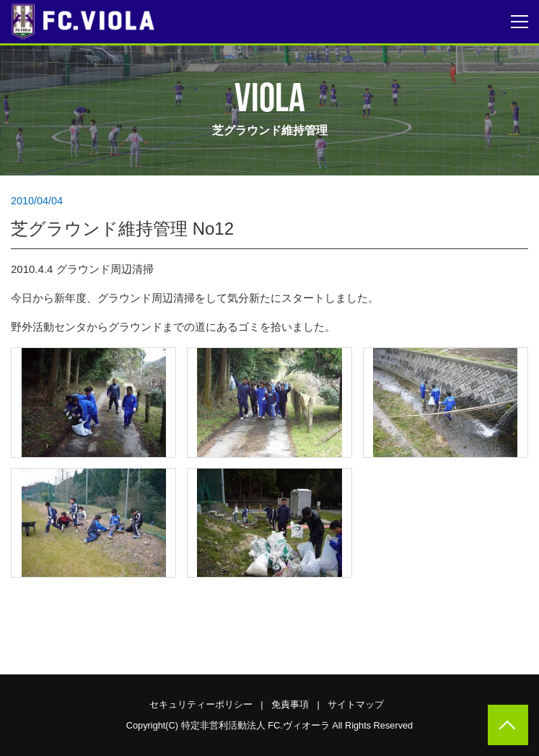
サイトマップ (356, 704)
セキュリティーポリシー (201, 704)
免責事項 (290, 704)
